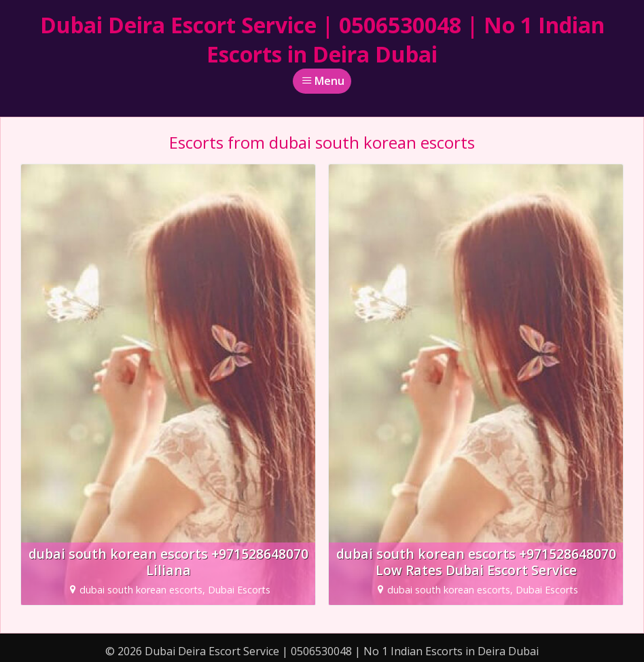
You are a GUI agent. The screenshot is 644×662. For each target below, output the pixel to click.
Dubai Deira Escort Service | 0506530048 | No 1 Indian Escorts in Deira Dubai (322, 39)
